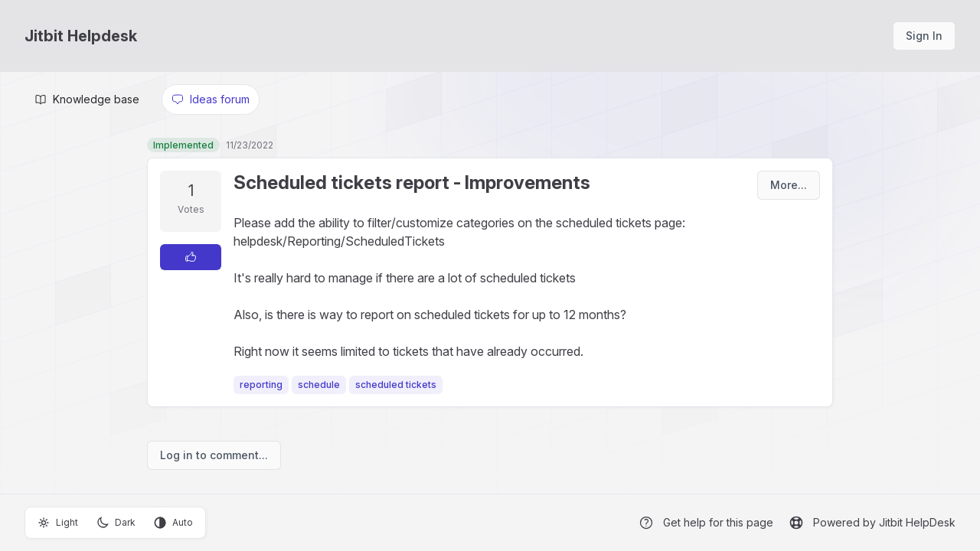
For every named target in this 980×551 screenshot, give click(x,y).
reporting (261, 385)
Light (58, 523)
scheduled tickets (396, 385)
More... (789, 185)
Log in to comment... (214, 455)
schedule (319, 385)
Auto (173, 523)
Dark (116, 523)
